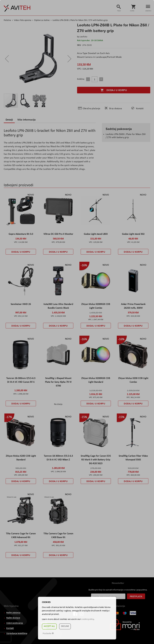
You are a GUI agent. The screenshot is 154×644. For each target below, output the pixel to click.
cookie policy (88, 619)
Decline (65, 626)
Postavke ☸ (48, 634)
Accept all (49, 626)
